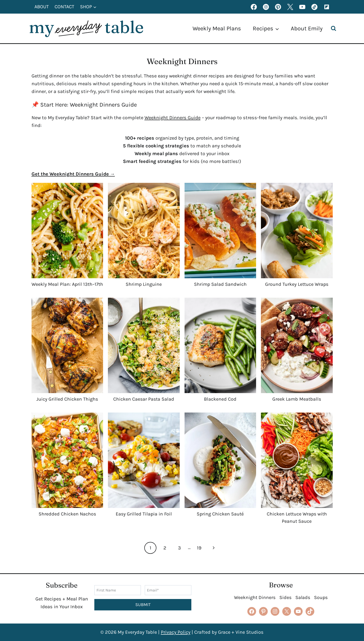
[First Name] (118, 590)
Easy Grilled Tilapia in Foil (144, 521)
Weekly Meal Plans (217, 28)
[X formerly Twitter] (290, 7)
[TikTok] (315, 7)
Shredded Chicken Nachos (67, 521)
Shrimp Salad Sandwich (220, 284)
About (42, 7)
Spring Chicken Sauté (220, 521)
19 (199, 555)
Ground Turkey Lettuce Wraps (297, 284)
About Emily (307, 28)
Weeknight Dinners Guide (173, 118)
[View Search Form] (335, 29)
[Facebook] (254, 7)
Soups (322, 597)
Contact (64, 7)
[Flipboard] (327, 7)
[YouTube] (302, 7)
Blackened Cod (220, 406)
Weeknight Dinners (254, 597)
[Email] (168, 590)
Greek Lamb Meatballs (297, 406)
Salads (303, 597)
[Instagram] (266, 7)
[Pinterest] (278, 7)
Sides (285, 597)
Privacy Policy (176, 632)
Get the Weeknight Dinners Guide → (73, 174)
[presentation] (67, 231)
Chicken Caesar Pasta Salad (144, 406)
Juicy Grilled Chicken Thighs (67, 406)
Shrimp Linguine (144, 284)
